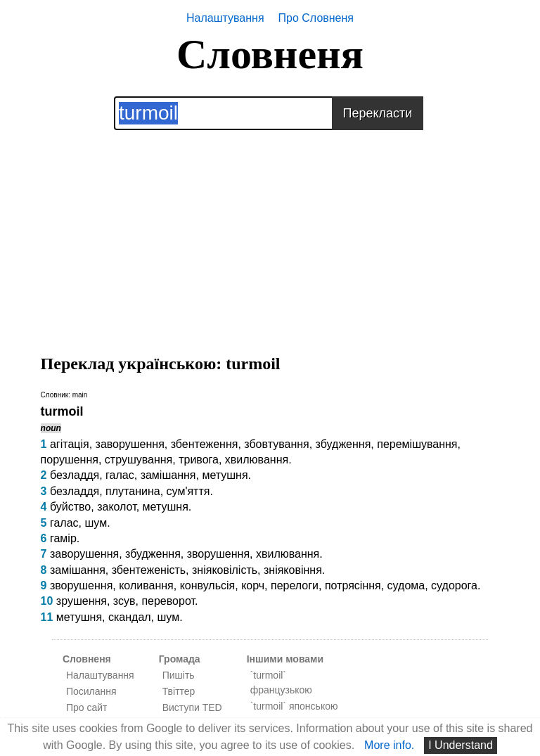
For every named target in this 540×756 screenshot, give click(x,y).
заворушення (130, 444)
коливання (146, 585)
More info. (389, 745)
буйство (70, 507)
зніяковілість (225, 570)
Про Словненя (316, 18)
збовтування (276, 444)
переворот (168, 601)
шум (96, 523)
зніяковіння (293, 570)
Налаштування (225, 18)
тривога (199, 460)
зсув (124, 601)
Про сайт (87, 707)
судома (406, 585)
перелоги (295, 585)
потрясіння (353, 585)
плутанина (133, 491)
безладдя (75, 475)
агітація (70, 444)
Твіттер (179, 691)
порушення (70, 460)
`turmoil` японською (294, 706)
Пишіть (179, 675)
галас (120, 475)
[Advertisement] (270, 229)
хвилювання (257, 460)
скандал (130, 617)
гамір (63, 538)
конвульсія (208, 585)
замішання (168, 475)
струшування (139, 460)
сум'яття (188, 491)
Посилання (91, 691)
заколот (117, 507)
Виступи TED (192, 707)
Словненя (270, 54)
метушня (225, 475)
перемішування (417, 444)
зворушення (218, 554)
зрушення (82, 601)
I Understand (461, 745)
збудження (343, 444)
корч (253, 585)
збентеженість (149, 570)
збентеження (205, 444)
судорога (454, 585)
